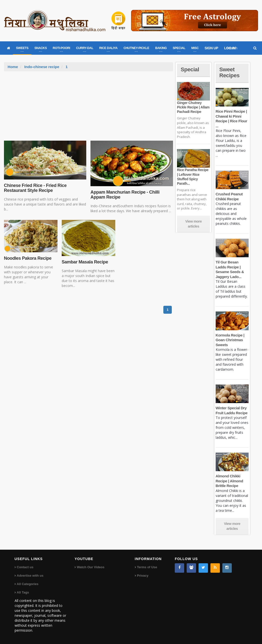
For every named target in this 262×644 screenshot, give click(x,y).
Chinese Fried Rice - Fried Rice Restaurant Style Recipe (35, 188)
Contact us (25, 567)
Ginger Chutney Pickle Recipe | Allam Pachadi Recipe (193, 107)
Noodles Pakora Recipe (28, 258)
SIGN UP (211, 48)
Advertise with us (30, 576)
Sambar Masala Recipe (85, 262)
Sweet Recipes (230, 72)
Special (190, 69)
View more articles (194, 224)
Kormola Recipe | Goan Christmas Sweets (230, 340)
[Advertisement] (88, 108)
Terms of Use (147, 567)
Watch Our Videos (91, 567)
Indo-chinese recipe (42, 67)
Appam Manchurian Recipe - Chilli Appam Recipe (125, 195)
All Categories (28, 584)
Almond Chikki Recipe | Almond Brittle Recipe (229, 481)
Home (13, 67)
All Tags (23, 592)
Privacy (143, 576)
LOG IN (230, 48)
